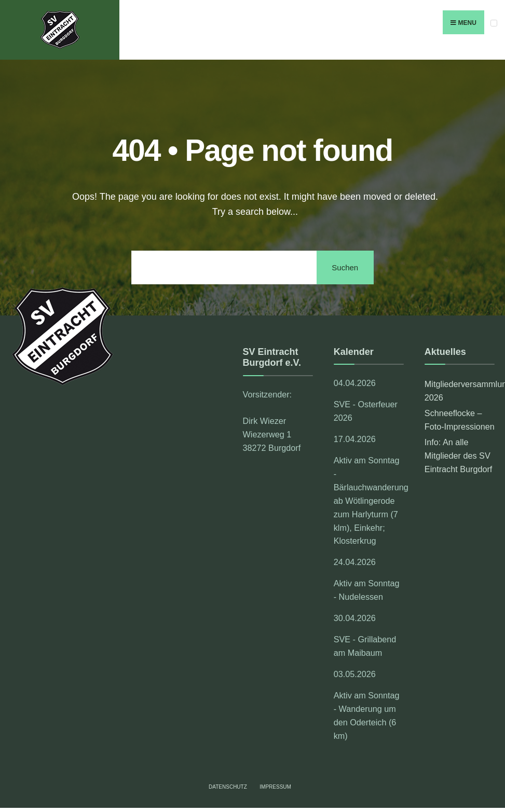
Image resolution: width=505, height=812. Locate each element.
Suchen (345, 267)
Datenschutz (228, 787)
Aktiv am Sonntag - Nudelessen (367, 590)
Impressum (275, 787)
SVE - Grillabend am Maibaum (365, 646)
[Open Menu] (494, 23)
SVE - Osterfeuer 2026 (366, 411)
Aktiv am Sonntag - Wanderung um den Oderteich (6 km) (367, 715)
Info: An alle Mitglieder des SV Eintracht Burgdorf (458, 456)
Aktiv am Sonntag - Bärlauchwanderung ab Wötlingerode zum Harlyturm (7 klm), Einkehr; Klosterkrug (369, 501)
